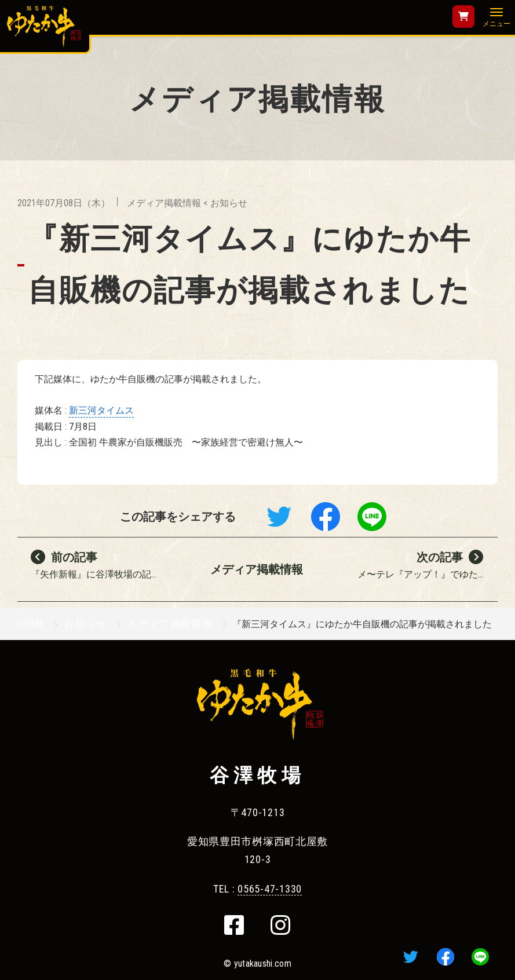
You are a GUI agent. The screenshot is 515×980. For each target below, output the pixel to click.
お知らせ (229, 203)
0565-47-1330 (270, 889)
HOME (31, 624)
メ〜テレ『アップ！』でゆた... (419, 568)
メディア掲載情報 (164, 203)
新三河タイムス (101, 410)
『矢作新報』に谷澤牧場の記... (101, 568)
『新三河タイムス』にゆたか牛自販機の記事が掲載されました (249, 264)
